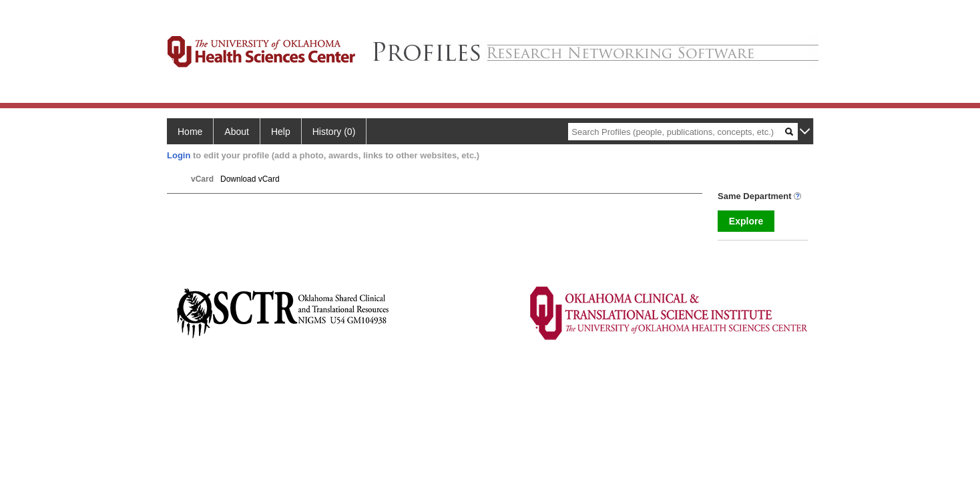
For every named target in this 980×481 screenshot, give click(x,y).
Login (179, 155)
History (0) (334, 132)
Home (190, 132)
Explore (746, 221)
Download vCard (250, 179)
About (237, 132)
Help (281, 132)
